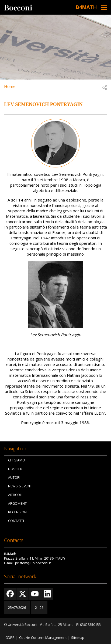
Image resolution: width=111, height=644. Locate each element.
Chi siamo (17, 460)
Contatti (16, 521)
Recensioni (18, 512)
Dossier (15, 469)
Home (10, 86)
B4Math (86, 7)
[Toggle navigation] (104, 7)
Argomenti (18, 503)
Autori (14, 478)
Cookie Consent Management (43, 638)
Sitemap (78, 638)
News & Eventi (20, 486)
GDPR (10, 638)
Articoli (15, 495)
